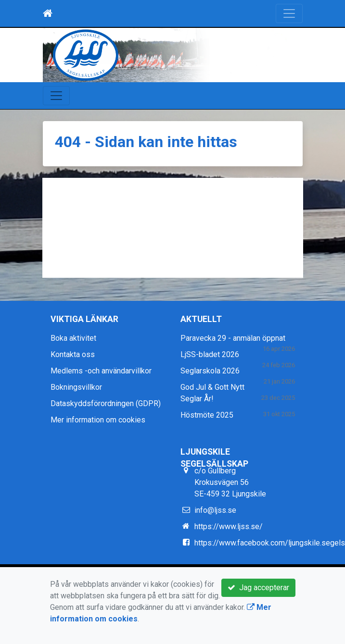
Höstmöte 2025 (207, 415)
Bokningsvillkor (76, 387)
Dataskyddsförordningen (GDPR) (106, 403)
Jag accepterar (258, 588)
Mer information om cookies (98, 420)
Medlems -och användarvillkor (101, 371)
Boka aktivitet (73, 338)
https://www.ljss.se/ (229, 526)
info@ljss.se (215, 510)
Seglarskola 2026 (210, 371)
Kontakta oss (73, 354)
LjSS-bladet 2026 (210, 354)
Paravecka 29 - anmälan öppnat (233, 338)
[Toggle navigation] (289, 13)
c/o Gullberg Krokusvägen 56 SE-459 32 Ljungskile (230, 482)
